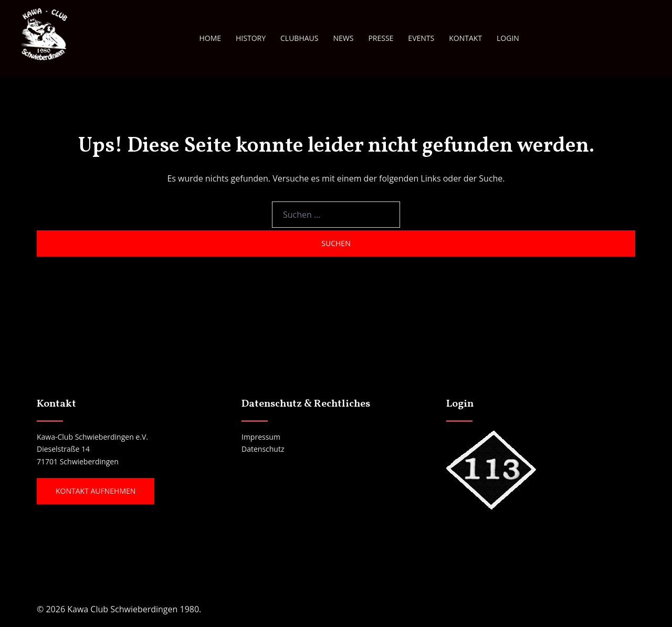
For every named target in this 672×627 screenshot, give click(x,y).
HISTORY (251, 38)
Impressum (261, 437)
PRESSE (381, 38)
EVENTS (421, 38)
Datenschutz (263, 449)
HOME (210, 38)
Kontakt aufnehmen (96, 491)
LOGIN (508, 38)
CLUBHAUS (299, 38)
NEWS (343, 38)
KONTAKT (465, 38)
